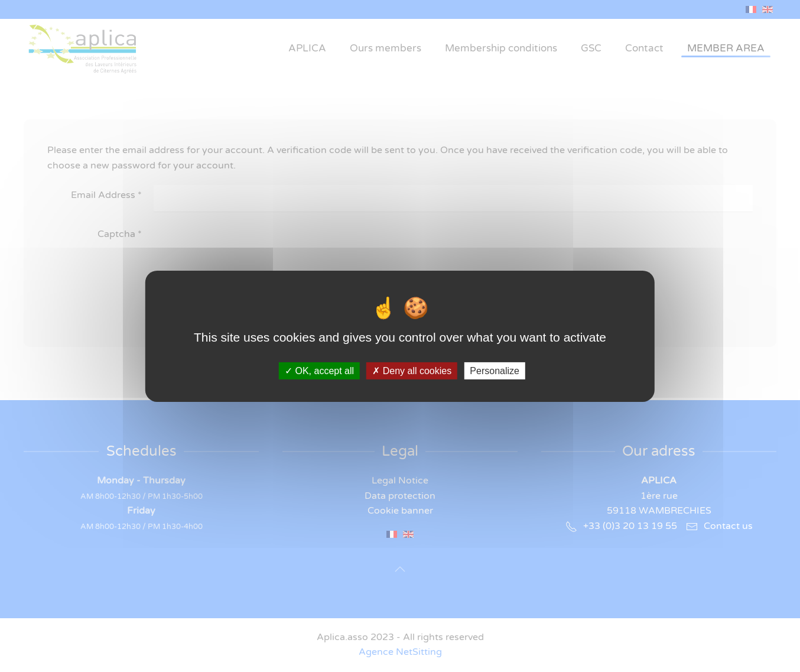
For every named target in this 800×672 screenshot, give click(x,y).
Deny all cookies (412, 370)
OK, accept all (319, 370)
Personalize (495, 370)
